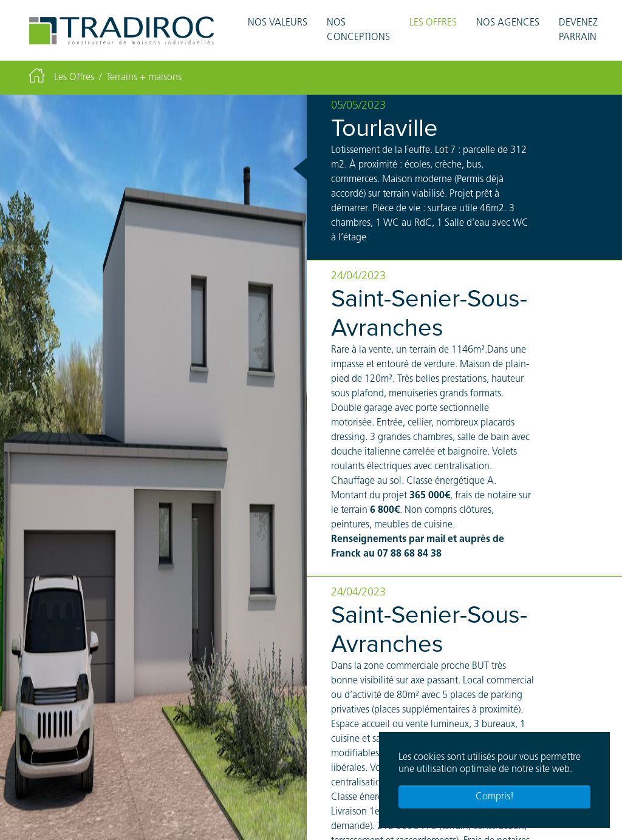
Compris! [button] (495, 797)
